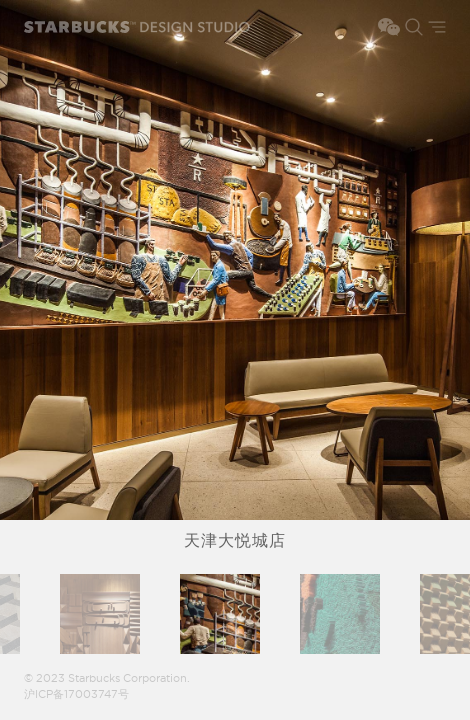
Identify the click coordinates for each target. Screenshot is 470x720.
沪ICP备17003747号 (76, 694)
